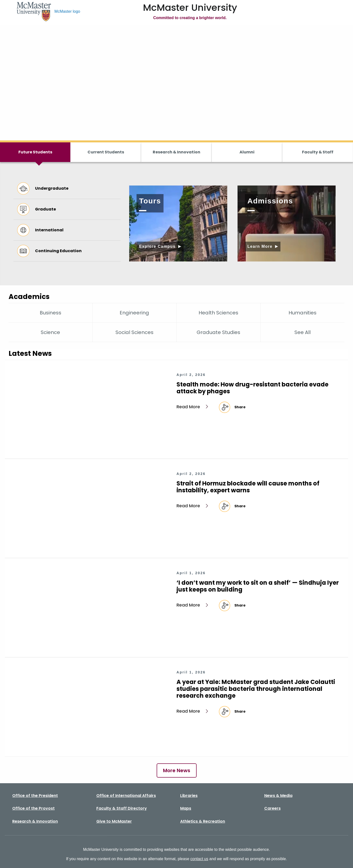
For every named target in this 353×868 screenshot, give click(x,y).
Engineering (134, 313)
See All (303, 332)
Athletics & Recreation (203, 821)
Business (50, 313)
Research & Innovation (176, 152)
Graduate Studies (218, 332)
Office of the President (35, 796)
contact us (199, 859)
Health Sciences (218, 313)
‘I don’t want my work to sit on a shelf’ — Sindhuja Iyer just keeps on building (258, 586)
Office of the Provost (33, 808)
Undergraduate (43, 188)
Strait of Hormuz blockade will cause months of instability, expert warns (248, 487)
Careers (272, 808)
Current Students (106, 152)
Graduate (37, 209)
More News (177, 770)
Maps (186, 808)
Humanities (303, 313)
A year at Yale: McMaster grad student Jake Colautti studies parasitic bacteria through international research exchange (256, 689)
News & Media (278, 796)
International (40, 230)
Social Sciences (134, 332)
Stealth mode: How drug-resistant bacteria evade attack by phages (252, 388)
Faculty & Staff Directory (122, 808)
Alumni (247, 152)
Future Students (35, 152)
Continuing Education (49, 251)
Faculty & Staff (318, 152)
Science (50, 332)
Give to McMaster (114, 821)
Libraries (189, 796)
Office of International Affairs (126, 796)
